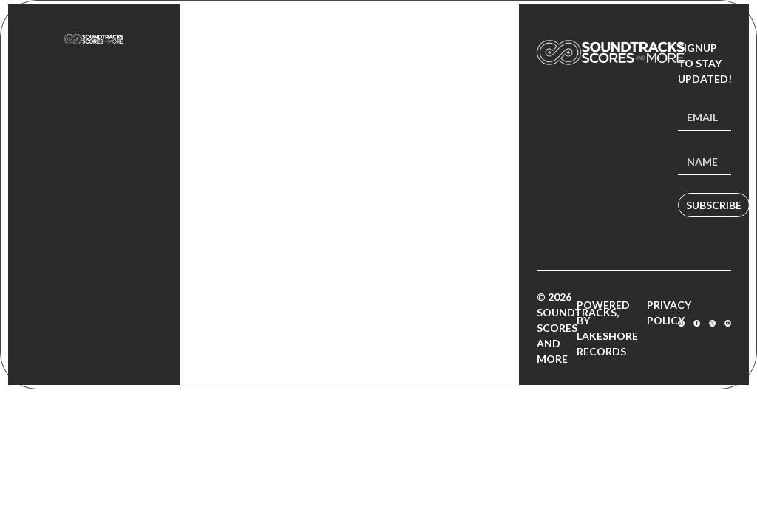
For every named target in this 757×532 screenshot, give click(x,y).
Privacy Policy (669, 313)
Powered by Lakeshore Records (607, 328)
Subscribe (714, 205)
